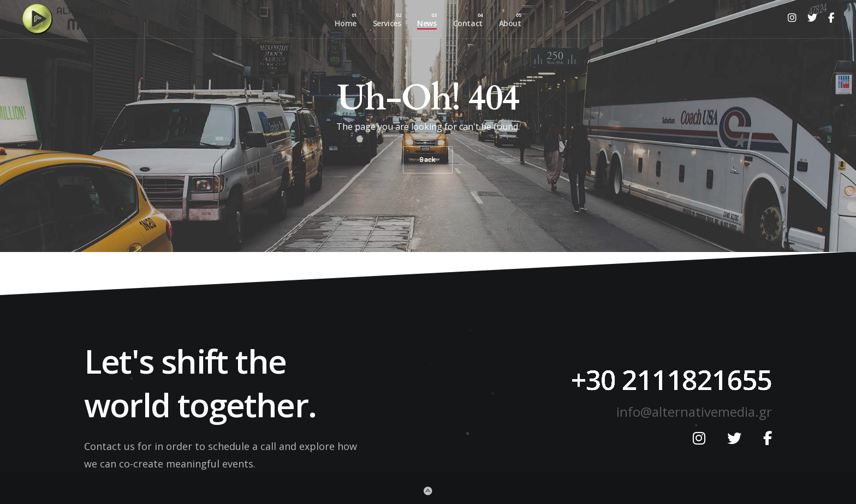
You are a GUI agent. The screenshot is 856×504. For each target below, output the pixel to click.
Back (428, 160)
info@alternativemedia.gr (694, 412)
